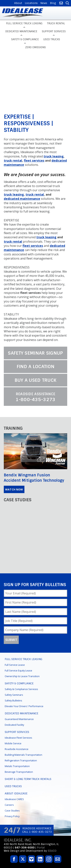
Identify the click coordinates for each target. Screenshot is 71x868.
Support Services (17, 732)
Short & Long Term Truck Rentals (28, 779)
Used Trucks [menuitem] (52, 39)
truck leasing (54, 156)
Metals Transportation (17, 766)
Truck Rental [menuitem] (56, 23)
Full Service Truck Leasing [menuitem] (24, 23)
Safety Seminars (14, 695)
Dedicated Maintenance (21, 713)
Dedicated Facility (14, 725)
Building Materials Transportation (23, 755)
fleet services (34, 161)
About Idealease (16, 793)
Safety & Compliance (19, 683)
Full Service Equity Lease (18, 671)
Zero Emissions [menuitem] (35, 47)
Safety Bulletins (13, 701)
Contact (61, 3)
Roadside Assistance (17, 749)
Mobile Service (13, 743)
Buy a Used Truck (36, 380)
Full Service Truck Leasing (23, 659)
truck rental (13, 161)
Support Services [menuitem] (54, 31)
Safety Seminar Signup (35, 353)
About (18, 3)
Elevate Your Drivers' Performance (24, 706)
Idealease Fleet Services (18, 738)
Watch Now (14, 489)
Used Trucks (13, 786)
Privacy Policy (12, 816)
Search (67, 3)
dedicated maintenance (22, 199)
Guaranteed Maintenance (19, 719)
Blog (53, 3)
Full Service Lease (15, 665)
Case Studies (12, 811)
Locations (31, 3)
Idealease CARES (14, 799)
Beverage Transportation (19, 772)
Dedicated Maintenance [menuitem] (21, 31)
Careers (9, 805)
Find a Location (36, 366)
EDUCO (52, 851)
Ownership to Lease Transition (22, 676)
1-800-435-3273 (35, 397)
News (44, 3)
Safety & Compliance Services (21, 689)
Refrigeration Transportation (21, 761)
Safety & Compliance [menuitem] (25, 39)
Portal (41, 848)
